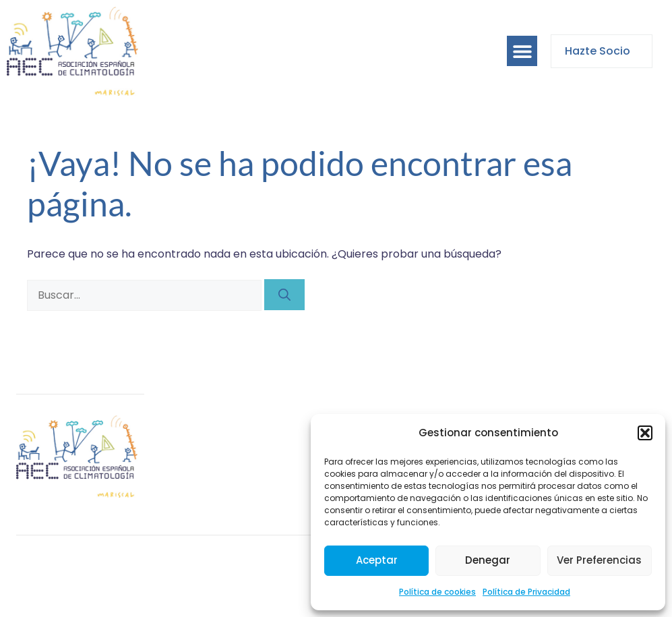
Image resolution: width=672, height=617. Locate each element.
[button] (645, 433)
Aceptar (377, 560)
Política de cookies (437, 592)
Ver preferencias (599, 560)
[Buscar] (284, 295)
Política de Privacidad (526, 592)
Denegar (488, 560)
